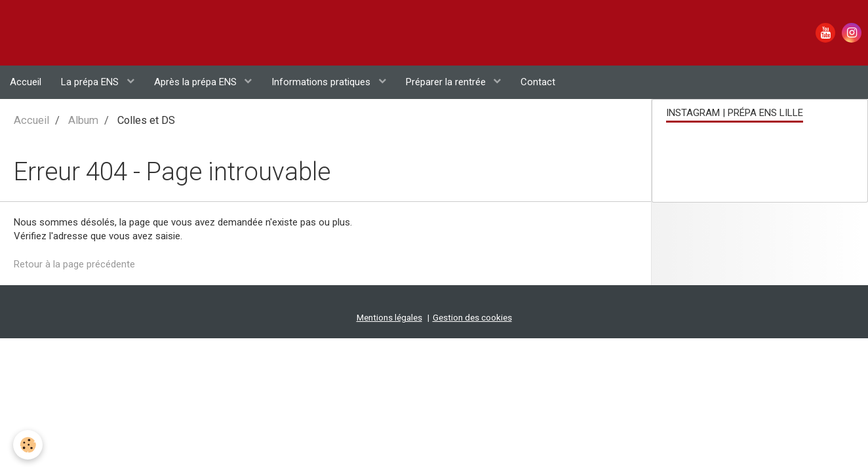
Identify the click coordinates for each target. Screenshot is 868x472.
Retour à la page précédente (74, 199)
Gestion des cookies (472, 252)
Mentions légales (389, 252)
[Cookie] (28, 445)
